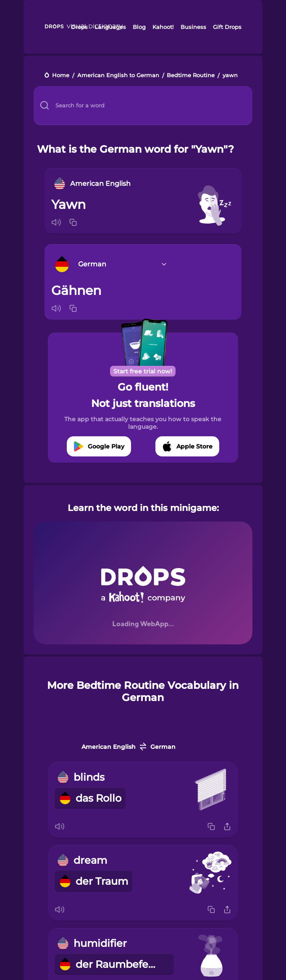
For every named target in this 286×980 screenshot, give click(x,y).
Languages (110, 27)
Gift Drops (227, 27)
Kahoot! (163, 27)
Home (61, 76)
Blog (139, 27)
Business (193, 27)
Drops (79, 27)
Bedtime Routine (191, 76)
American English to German (118, 76)
